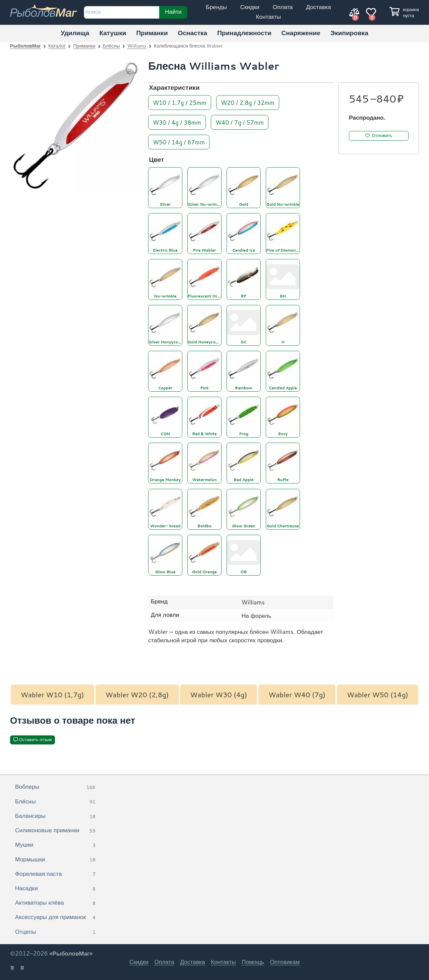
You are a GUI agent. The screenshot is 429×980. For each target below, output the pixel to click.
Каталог (57, 46)
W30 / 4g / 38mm (177, 122)
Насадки (55, 889)
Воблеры (55, 787)
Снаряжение (301, 33)
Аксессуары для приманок (55, 917)
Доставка (318, 7)
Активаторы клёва (55, 903)
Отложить (382, 136)
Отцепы (55, 932)
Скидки (250, 7)
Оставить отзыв (36, 740)
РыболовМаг (25, 46)
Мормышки (55, 860)
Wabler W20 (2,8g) (137, 695)
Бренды (216, 7)
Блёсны (111, 46)
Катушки (113, 33)
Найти (173, 11)
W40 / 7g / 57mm (240, 122)
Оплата (283, 7)
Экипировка (349, 33)
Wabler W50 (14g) (378, 695)
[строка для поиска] (121, 12)
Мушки (55, 845)
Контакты (268, 17)
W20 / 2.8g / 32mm (248, 102)
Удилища (75, 33)
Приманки (152, 33)
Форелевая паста (55, 874)
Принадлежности (244, 33)
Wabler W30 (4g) (219, 695)
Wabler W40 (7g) (297, 695)
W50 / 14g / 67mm (179, 142)
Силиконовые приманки (55, 831)
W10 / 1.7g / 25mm (180, 102)
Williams (137, 46)
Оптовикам (285, 962)
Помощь (253, 962)
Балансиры (55, 816)
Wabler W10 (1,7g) (52, 695)
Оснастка (193, 33)
